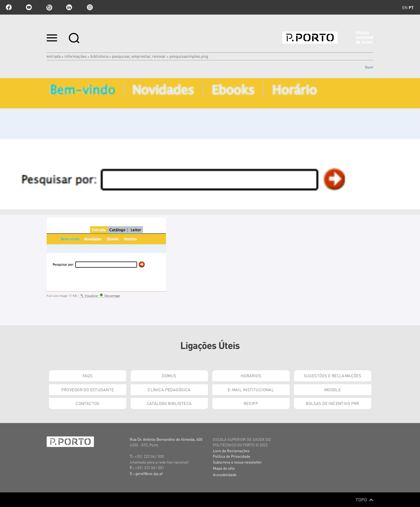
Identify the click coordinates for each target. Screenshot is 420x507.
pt (411, 7)
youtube (29, 7)
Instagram (89, 7)
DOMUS (169, 376)
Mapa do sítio (224, 468)
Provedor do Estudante (88, 390)
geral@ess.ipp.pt (149, 473)
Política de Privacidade (232, 456)
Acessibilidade (225, 474)
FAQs (88, 376)
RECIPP (251, 403)
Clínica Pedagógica (169, 390)
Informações (76, 56)
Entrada (54, 56)
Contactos (87, 403)
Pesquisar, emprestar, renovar (139, 56)
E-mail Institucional (251, 390)
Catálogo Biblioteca (169, 403)
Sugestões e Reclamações (333, 376)
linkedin (69, 7)
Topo (364, 500)
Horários (251, 376)
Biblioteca (99, 56)
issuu (49, 7)
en (405, 7)
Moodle (333, 390)
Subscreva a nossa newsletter (237, 462)
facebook (9, 7)
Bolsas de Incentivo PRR (332, 403)
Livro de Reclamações (231, 451)
